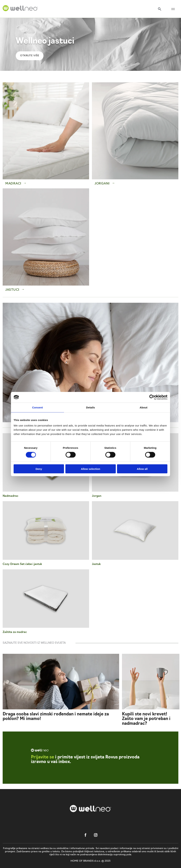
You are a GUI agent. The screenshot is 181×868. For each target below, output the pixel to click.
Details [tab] (90, 407)
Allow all (142, 469)
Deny (39, 469)
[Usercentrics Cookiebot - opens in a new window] (152, 397)
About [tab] (144, 407)
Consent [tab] (38, 407)
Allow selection (90, 469)
